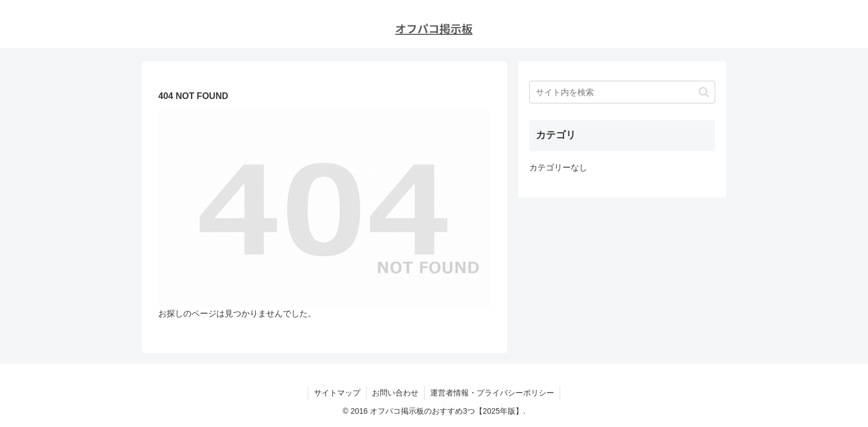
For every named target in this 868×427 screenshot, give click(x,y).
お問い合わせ (395, 393)
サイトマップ (337, 393)
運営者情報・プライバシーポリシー (492, 393)
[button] (704, 92)
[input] (622, 92)
